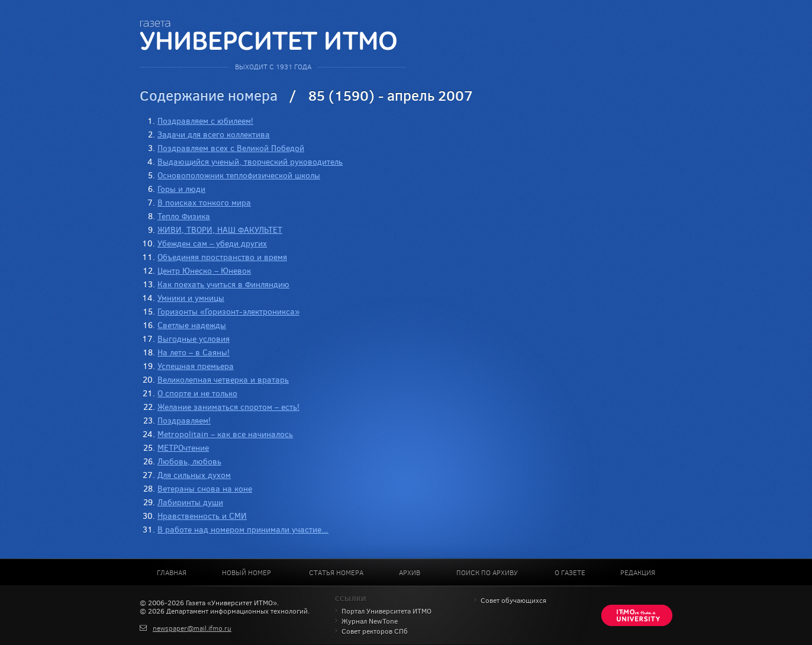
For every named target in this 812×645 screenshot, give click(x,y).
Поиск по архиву (487, 573)
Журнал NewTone (370, 621)
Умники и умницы (191, 298)
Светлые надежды (192, 325)
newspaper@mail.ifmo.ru (192, 628)
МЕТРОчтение (183, 448)
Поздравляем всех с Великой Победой (231, 148)
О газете (570, 573)
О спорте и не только (197, 394)
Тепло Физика (184, 216)
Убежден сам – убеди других (212, 244)
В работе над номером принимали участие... (243, 530)
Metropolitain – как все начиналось (225, 434)
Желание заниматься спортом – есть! (228, 407)
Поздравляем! (184, 421)
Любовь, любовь (189, 462)
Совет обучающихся (513, 601)
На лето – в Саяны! (194, 353)
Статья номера (336, 573)
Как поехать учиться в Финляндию (223, 285)
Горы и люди (181, 189)
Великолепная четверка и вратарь (223, 380)
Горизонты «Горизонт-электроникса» (228, 312)
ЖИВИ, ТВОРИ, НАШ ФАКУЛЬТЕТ (220, 230)
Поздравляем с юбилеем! (205, 121)
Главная (172, 573)
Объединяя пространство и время (222, 257)
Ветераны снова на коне (205, 489)
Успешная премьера (196, 366)
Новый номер (246, 573)
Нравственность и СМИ (202, 516)
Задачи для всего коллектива (214, 135)
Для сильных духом (194, 475)
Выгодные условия (194, 339)
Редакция (638, 573)
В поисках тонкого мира (204, 203)
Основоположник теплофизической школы (239, 176)
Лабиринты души (190, 503)
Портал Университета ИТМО (386, 611)
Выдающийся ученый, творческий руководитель (250, 162)
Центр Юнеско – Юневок (204, 271)
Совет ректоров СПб (375, 631)
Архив (410, 573)
